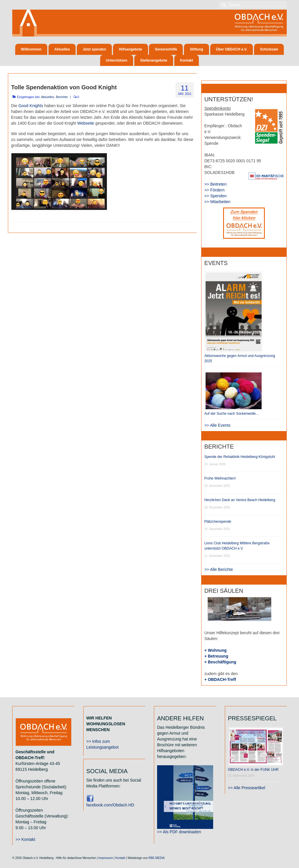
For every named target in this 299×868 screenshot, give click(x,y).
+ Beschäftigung (220, 662)
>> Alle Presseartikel (247, 788)
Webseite (86, 123)
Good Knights (31, 106)
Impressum (106, 858)
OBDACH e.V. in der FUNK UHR (253, 770)
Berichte (62, 97)
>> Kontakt (25, 839)
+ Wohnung (215, 650)
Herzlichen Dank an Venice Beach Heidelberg (240, 500)
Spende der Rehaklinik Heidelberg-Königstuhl (240, 457)
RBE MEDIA (157, 858)
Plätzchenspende (218, 522)
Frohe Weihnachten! (220, 478)
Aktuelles (48, 97)
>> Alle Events (218, 425)
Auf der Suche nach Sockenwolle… (232, 414)
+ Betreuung (216, 656)
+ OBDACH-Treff (220, 679)
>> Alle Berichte (219, 569)
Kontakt (120, 858)
